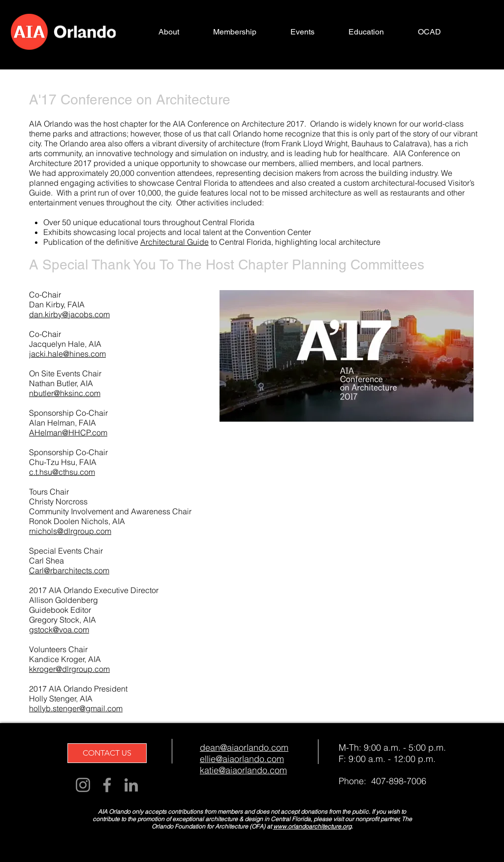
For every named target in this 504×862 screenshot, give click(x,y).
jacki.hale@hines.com (67, 354)
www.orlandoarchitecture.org (312, 826)
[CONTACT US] (107, 753)
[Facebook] (107, 785)
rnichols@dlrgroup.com (70, 531)
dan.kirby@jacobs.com (69, 314)
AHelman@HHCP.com (68, 432)
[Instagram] (83, 785)
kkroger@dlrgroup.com (69, 669)
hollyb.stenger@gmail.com (76, 708)
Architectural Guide (174, 242)
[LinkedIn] (131, 785)
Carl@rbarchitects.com (69, 570)
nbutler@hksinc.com (65, 393)
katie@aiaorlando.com (243, 770)
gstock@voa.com (59, 630)
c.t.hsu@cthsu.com (62, 472)
